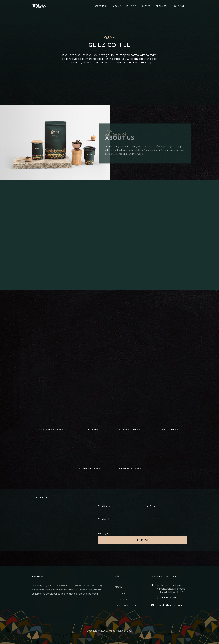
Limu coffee (169, 430)
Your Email (150, 506)
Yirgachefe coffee (50, 430)
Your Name (104, 506)
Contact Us (121, 599)
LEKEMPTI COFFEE (129, 469)
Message (103, 533)
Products (162, 6)
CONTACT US (143, 540)
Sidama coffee (129, 430)
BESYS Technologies (126, 606)
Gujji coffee (90, 430)
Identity (131, 6)
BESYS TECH (101, 6)
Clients (146, 6)
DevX (130, 631)
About (117, 6)
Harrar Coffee (90, 469)
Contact (179, 6)
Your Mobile (104, 519)
